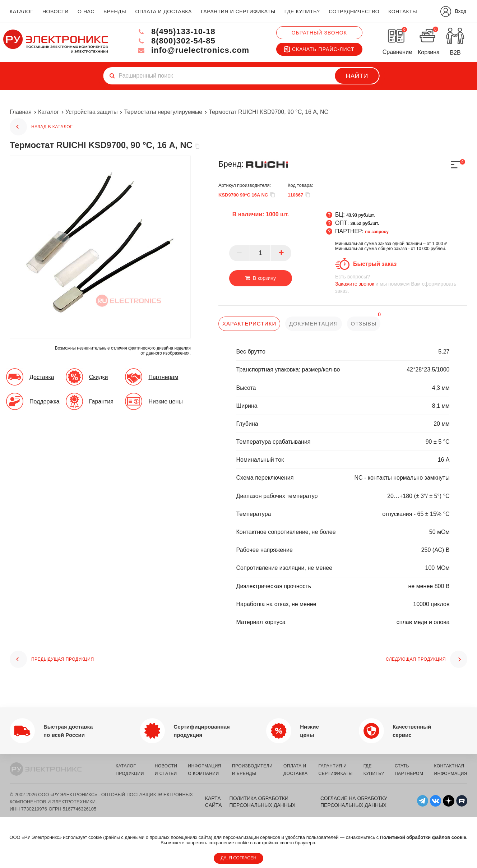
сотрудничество (354, 11)
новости (55, 11)
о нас (86, 11)
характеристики (249, 324)
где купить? (302, 11)
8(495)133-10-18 (176, 31)
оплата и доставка (163, 11)
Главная (21, 112)
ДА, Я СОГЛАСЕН (238, 858)
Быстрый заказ (375, 264)
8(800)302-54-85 (176, 41)
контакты (403, 11)
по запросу (377, 232)
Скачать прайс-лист (319, 49)
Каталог (48, 112)
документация (314, 324)
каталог (22, 11)
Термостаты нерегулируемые (163, 112)
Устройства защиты (91, 112)
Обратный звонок (319, 33)
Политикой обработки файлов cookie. (424, 837)
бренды (115, 11)
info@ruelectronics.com (193, 50)
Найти (357, 76)
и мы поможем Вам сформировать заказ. (401, 284)
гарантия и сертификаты (238, 11)
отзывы (364, 324)
